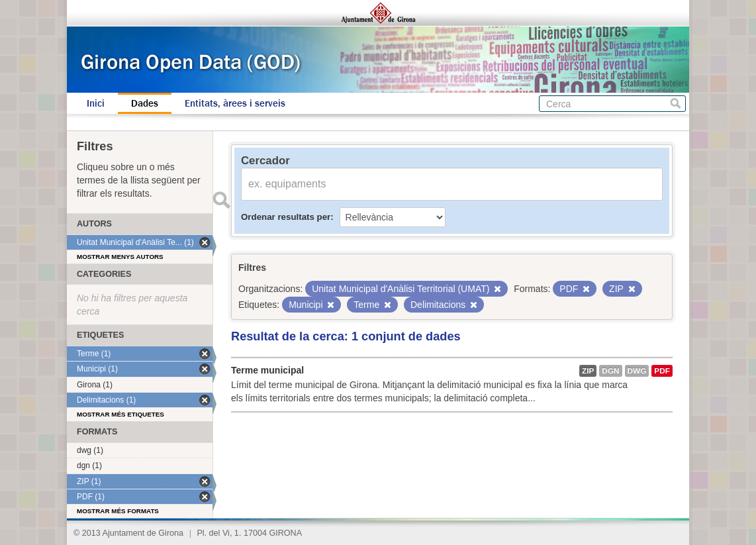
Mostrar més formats (118, 511)
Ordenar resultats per (286, 217)
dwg (637, 371)
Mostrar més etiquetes (120, 414)
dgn (610, 371)
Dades (145, 103)
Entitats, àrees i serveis (235, 103)
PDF (662, 371)
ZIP (588, 371)
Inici (96, 103)
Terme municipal (267, 370)
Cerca (676, 104)
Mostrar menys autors (120, 257)
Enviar (221, 200)
